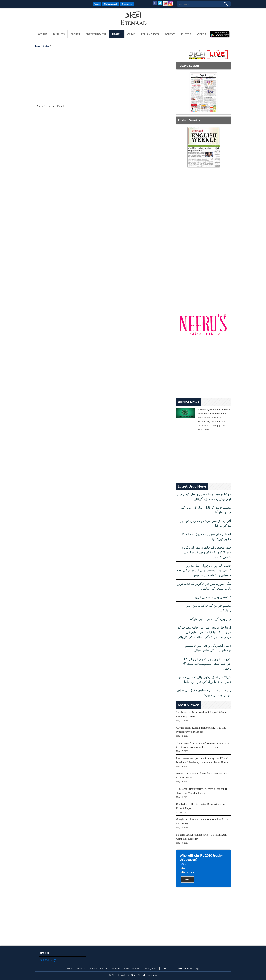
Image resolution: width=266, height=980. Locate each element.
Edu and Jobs (150, 34)
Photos (186, 34)
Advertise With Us (98, 969)
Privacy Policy (151, 969)
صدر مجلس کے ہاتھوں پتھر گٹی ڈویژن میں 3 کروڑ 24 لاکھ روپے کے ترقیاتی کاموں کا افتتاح (206, 552)
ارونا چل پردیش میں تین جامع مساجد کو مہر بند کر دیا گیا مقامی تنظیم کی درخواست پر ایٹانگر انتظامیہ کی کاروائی (204, 632)
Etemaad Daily (47, 960)
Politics (170, 34)
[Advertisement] (64, 18)
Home (38, 46)
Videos (201, 34)
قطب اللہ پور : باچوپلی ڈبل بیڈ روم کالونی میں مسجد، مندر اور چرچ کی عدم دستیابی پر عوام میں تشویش (204, 570)
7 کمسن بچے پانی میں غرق (213, 597)
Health (117, 34)
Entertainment (96, 34)
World (43, 34)
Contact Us (167, 969)
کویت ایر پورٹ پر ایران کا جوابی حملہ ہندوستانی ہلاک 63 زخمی (207, 664)
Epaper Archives (132, 969)
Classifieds (127, 4)
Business (59, 34)
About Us (81, 969)
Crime (131, 34)
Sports (75, 34)
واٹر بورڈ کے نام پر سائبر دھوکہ (210, 619)
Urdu (97, 4)
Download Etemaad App (188, 969)
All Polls (116, 969)
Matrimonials (111, 4)
